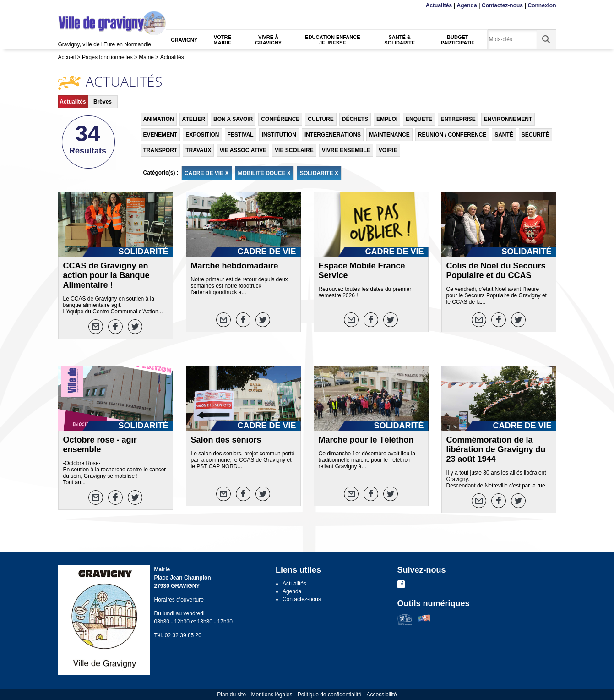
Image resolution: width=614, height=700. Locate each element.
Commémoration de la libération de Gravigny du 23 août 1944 (496, 449)
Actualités (439, 5)
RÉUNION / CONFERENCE (452, 135)
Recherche (101, 6)
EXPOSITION (202, 135)
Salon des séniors (226, 440)
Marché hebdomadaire (235, 266)
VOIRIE (388, 150)
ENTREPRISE (458, 119)
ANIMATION (159, 119)
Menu (64, 6)
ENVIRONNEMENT (508, 119)
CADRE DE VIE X (207, 173)
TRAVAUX (198, 150)
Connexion (542, 5)
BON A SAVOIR (233, 119)
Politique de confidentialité (329, 695)
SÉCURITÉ (535, 135)
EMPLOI (387, 119)
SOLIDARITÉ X (319, 173)
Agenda (467, 5)
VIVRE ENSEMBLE (346, 150)
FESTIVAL (241, 135)
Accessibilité (382, 695)
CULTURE (321, 119)
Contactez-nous (502, 5)
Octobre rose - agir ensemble (100, 445)
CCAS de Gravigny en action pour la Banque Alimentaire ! (106, 275)
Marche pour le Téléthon (366, 440)
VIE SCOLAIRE (294, 150)
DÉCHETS (355, 119)
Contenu (80, 6)
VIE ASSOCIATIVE (243, 150)
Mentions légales (272, 695)
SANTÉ (504, 135)
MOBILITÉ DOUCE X (264, 173)
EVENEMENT (160, 135)
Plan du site (231, 695)
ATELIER (194, 119)
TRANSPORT (160, 150)
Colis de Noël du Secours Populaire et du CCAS (496, 271)
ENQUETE (419, 119)
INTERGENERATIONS (333, 135)
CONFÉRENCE (280, 119)
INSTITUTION (279, 135)
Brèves (103, 102)
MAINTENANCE (389, 135)
